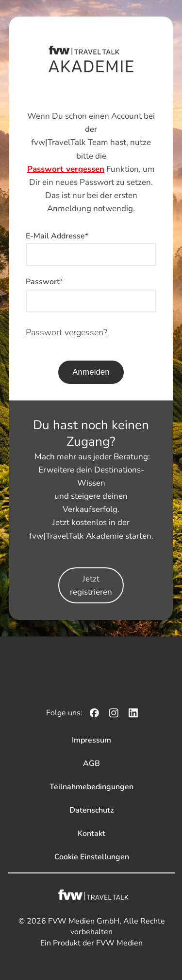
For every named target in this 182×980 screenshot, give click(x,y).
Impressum (91, 740)
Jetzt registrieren (91, 585)
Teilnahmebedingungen (91, 787)
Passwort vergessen (66, 169)
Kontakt (91, 834)
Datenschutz (91, 810)
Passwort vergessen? (66, 332)
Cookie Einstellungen (92, 857)
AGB (91, 763)
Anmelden (91, 372)
